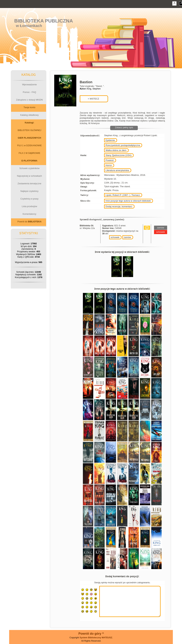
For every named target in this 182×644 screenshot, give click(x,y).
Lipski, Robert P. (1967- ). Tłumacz (123, 195)
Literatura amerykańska (117, 170)
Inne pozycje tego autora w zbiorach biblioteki (128, 201)
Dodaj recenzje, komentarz (119, 207)
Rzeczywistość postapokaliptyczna (123, 145)
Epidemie (110, 140)
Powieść (110, 160)
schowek (115, 237)
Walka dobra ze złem (116, 150)
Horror (109, 165)
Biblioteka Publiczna (44, 21)
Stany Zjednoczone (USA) (118, 155)
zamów (127, 237)
